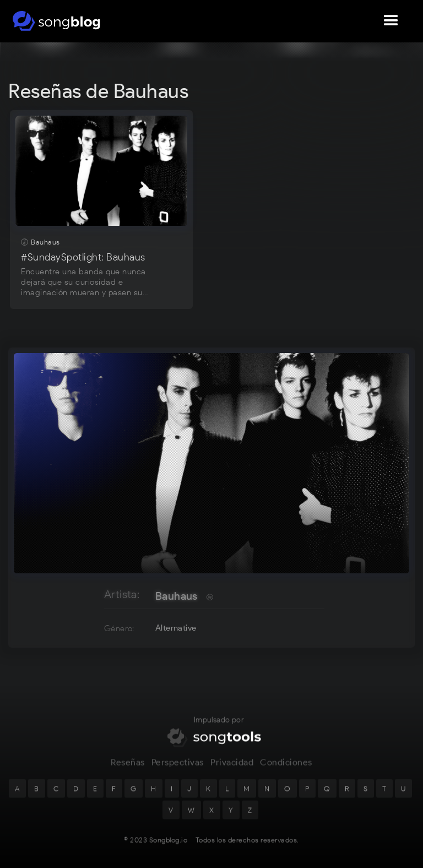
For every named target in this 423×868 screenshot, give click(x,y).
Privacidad (232, 772)
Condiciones (286, 772)
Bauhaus (177, 596)
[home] (56, 21)
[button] (391, 21)
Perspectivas (178, 772)
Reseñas (128, 772)
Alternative (176, 628)
